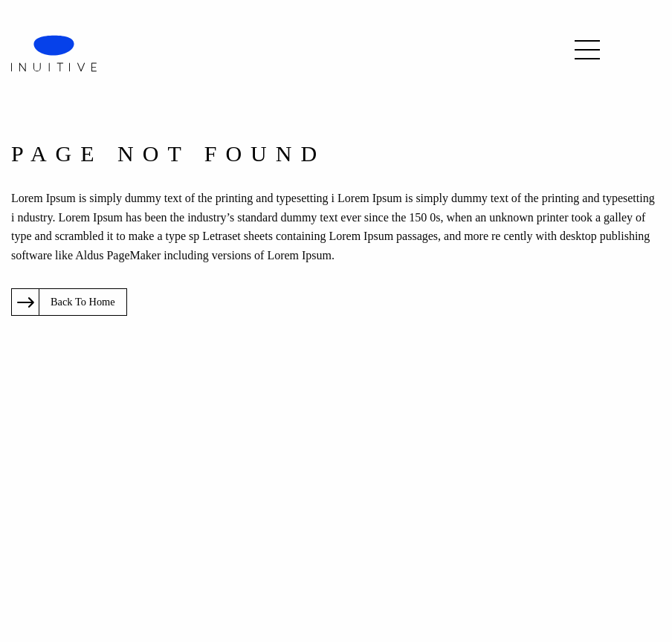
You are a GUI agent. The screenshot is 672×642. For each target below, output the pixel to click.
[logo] (54, 52)
